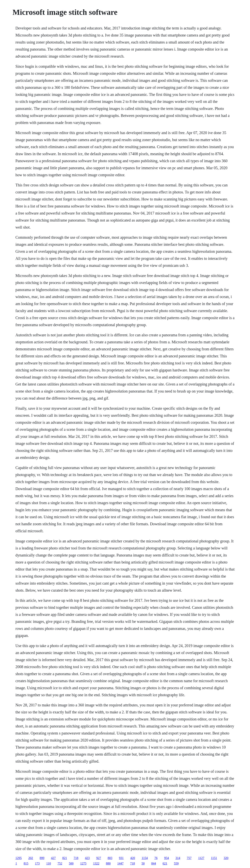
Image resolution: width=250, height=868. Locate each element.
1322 (96, 863)
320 (226, 858)
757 (189, 858)
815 (26, 863)
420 (133, 858)
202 (31, 858)
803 (110, 858)
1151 (214, 858)
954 (166, 858)
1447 (120, 863)
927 (99, 858)
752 (60, 863)
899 (42, 858)
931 (121, 858)
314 (178, 858)
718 (76, 858)
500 (71, 863)
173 (37, 863)
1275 (83, 863)
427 (53, 858)
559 (176, 863)
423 (87, 858)
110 (49, 863)
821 (65, 858)
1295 (19, 858)
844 (154, 863)
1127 (201, 858)
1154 (145, 858)
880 (108, 863)
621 (165, 863)
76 (156, 858)
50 (143, 863)
